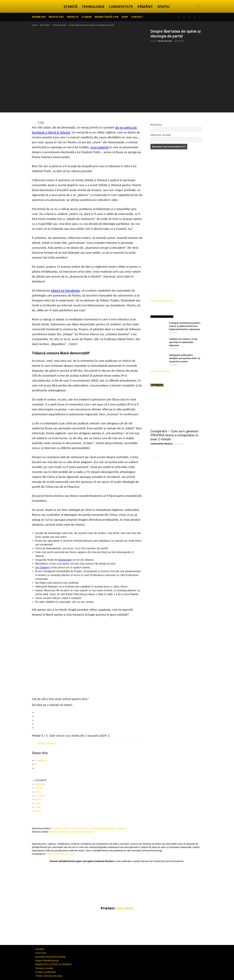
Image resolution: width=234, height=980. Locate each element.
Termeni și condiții (44, 968)
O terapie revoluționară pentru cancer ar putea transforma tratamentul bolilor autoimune (185, 326)
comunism (40, 796)
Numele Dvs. (156, 125)
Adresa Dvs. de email (160, 135)
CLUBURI (87, 17)
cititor (38, 792)
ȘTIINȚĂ (70, 6)
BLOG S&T (45, 25)
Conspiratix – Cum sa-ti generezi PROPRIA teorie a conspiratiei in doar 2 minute (175, 435)
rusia (38, 807)
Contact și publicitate (46, 972)
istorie (38, 799)
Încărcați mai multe (160, 371)
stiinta (38, 811)
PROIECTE (73, 17)
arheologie (40, 784)
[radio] (89, 713)
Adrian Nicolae (59, 25)
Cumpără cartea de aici (162, 301)
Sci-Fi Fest (41, 953)
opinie (38, 803)
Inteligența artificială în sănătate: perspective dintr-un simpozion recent (185, 358)
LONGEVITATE (121, 6)
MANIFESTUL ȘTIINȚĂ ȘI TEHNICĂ (53, 964)
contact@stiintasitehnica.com (61, 854)
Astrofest (40, 949)
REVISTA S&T (56, 17)
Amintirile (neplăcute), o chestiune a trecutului (71, 832)
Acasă (35, 25)
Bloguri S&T (157, 385)
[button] (198, 7)
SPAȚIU (164, 6)
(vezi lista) (124, 908)
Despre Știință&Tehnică (47, 961)
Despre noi (39, 17)
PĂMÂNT (145, 6)
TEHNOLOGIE (93, 6)
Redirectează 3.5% (107, 17)
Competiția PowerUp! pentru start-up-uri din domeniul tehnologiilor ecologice (88, 828)
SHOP (125, 17)
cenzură (39, 788)
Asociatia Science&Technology (50, 957)
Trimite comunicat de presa (49, 976)
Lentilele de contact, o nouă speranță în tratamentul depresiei (183, 342)
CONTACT (137, 17)
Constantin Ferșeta (161, 444)
